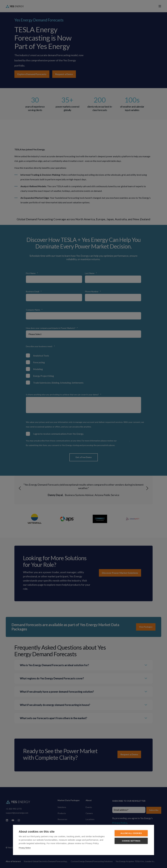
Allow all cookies (131, 833)
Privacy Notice (25, 848)
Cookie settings (131, 841)
